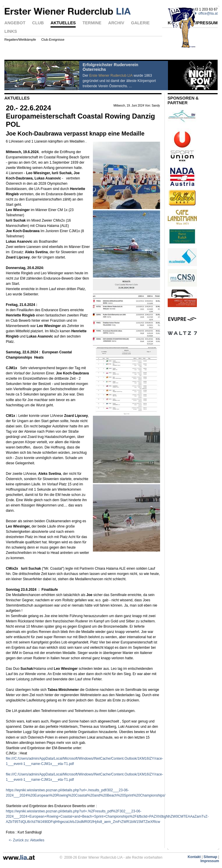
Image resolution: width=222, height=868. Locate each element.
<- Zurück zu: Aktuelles (27, 840)
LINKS (11, 32)
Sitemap (210, 857)
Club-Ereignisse (53, 40)
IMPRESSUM (205, 23)
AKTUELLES (63, 23)
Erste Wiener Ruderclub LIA (111, 76)
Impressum (210, 861)
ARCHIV (116, 23)
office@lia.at (208, 13)
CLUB (38, 23)
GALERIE (140, 23)
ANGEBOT (15, 23)
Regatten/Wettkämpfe (20, 40)
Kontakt (194, 857)
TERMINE (92, 23)
